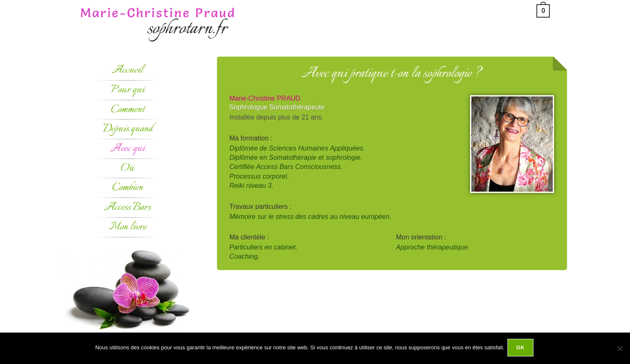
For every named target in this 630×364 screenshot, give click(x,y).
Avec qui (127, 148)
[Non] (620, 349)
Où (128, 168)
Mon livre (128, 227)
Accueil (127, 70)
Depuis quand (128, 129)
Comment (128, 109)
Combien (128, 187)
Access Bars (127, 207)
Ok (522, 349)
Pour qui (128, 90)
